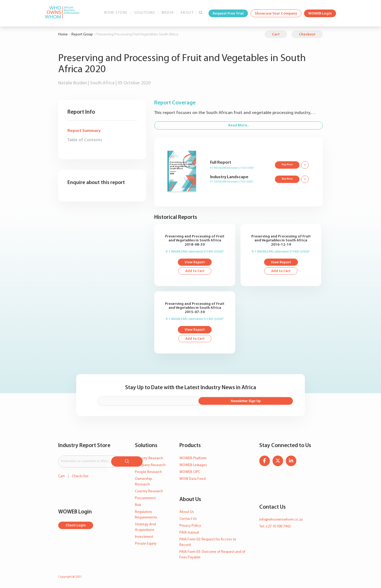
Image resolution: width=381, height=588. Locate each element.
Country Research (149, 492)
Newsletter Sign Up (255, 402)
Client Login (76, 525)
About (187, 13)
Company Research (150, 466)
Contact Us (188, 519)
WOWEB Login (320, 14)
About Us (187, 513)
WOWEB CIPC (190, 473)
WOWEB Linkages (193, 466)
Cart (276, 35)
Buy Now (287, 165)
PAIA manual (189, 533)
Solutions (145, 13)
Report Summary (84, 131)
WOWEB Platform (193, 459)
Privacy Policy (190, 526)
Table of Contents (85, 140)
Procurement (145, 499)
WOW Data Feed (192, 479)
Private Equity (146, 544)
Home (63, 35)
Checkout (307, 35)
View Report (195, 263)
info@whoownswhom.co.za (281, 520)
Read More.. (239, 125)
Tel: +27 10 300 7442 (275, 527)
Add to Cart (195, 272)
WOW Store (116, 13)
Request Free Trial (228, 14)
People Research (148, 473)
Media (168, 13)
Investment (144, 537)
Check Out (80, 476)
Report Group (82, 35)
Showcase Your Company (276, 14)
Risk (138, 506)
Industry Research (149, 459)
